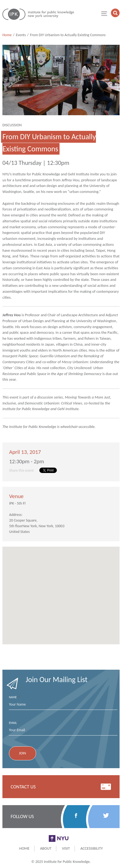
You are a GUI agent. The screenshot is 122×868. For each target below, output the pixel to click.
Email (14, 723)
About (46, 848)
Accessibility (92, 848)
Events (21, 35)
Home (7, 35)
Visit (66, 848)
